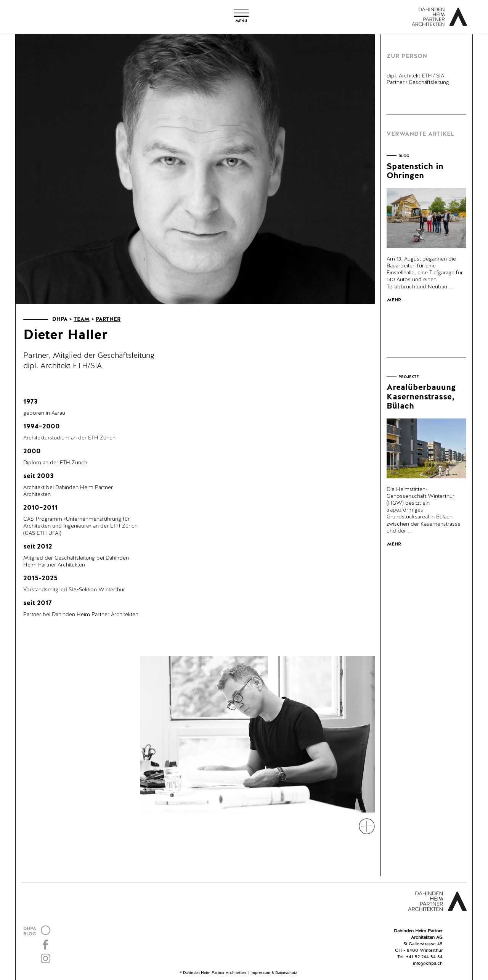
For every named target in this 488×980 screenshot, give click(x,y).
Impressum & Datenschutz (274, 973)
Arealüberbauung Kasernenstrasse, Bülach (421, 397)
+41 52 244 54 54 (424, 957)
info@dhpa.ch (428, 964)
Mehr (394, 300)
